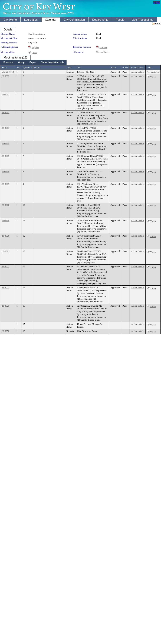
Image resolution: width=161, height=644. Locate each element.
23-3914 (5, 143)
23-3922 (5, 267)
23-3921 (5, 251)
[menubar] (33, 63)
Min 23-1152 (8, 72)
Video (34, 53)
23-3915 (5, 156)
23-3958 (5, 331)
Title (79, 68)
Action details (137, 72)
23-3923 (5, 288)
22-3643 (5, 94)
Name (37, 68)
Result (125, 68)
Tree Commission (36, 34)
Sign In (157, 2)
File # (4, 68)
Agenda (35, 48)
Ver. (18, 68)
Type (69, 68)
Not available (102, 52)
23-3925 (5, 306)
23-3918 (5, 205)
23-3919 (5, 220)
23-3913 (5, 128)
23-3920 (5, 236)
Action (113, 68)
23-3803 (5, 76)
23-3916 (5, 171)
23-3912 (5, 112)
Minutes (103, 48)
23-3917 (5, 184)
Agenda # (27, 68)
